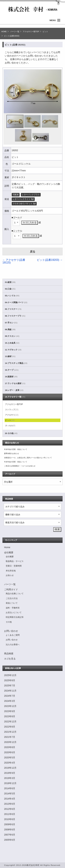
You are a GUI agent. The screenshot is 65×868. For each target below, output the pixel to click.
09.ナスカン (12, 336)
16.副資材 (11, 377)
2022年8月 (10, 727)
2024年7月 (10, 696)
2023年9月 (10, 711)
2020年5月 (10, 758)
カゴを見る (10, 659)
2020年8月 (10, 747)
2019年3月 (10, 778)
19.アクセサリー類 (15, 397)
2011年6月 (10, 814)
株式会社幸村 (33, 865)
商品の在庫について (15, 594)
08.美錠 (10, 329)
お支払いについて (14, 613)
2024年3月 (10, 701)
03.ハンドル (12, 296)
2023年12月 (10, 706)
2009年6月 (10, 824)
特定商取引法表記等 (15, 617)
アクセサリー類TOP (31, 32)
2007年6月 (10, 835)
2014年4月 (10, 799)
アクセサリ (12, 415)
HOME (4, 32)
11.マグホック (13, 350)
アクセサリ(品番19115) (14, 261)
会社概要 (9, 552)
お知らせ (10, 575)
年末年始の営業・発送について (16, 449)
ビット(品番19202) (12, 36)
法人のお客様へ (13, 645)
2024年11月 (10, 691)
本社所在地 (11, 571)
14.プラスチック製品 (16, 363)
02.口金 (10, 289)
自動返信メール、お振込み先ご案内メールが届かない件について (28, 458)
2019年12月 (10, 768)
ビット (45, 32)
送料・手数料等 (13, 608)
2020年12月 (10, 742)
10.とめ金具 (12, 343)
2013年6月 (10, 804)
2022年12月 (10, 722)
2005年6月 (10, 840)
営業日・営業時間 (14, 566)
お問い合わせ (11, 631)
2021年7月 (10, 737)
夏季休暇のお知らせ (12, 453)
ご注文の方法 (12, 598)
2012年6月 (10, 809)
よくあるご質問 (13, 635)
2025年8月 (10, 680)
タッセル (10, 426)
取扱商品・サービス (15, 561)
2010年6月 (10, 819)
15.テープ (12, 370)
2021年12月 (10, 732)
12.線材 (10, 356)
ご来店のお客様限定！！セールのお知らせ (20, 466)
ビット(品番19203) (50, 260)
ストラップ (12, 410)
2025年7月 (10, 686)
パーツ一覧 (15, 32)
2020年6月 (10, 752)
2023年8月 (10, 716)
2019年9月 (10, 773)
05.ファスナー (13, 309)
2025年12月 (10, 675)
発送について (12, 603)
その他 (9, 622)
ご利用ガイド (11, 589)
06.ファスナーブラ (15, 316)
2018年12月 (10, 783)
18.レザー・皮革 (14, 390)
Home (7, 547)
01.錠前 (10, 282)
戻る (33, 252)
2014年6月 (10, 788)
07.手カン (11, 323)
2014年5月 (10, 794)
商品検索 (9, 653)
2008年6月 (10, 830)
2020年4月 (10, 763)
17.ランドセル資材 (15, 383)
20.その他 (11, 433)
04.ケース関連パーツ (16, 302)
